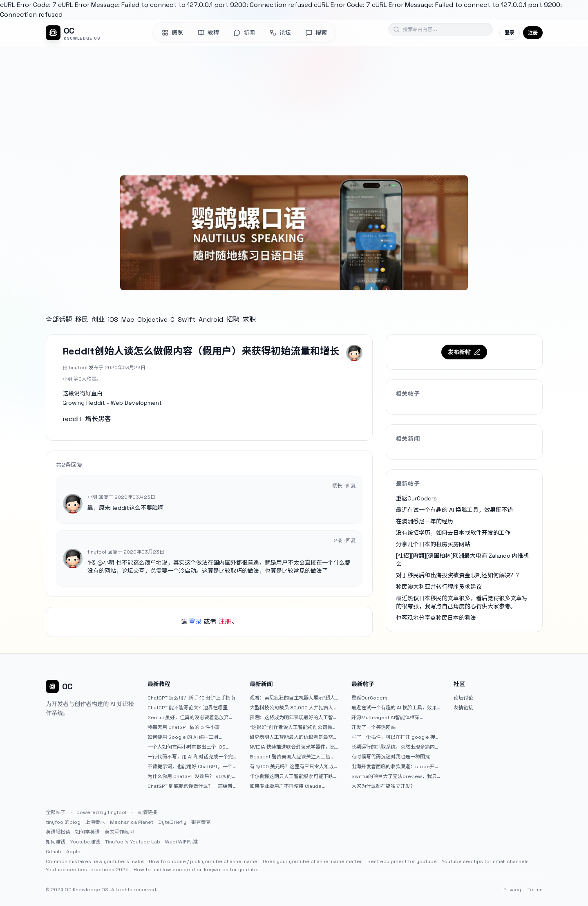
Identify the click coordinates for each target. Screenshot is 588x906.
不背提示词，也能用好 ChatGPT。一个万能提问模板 (190, 767)
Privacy (512, 890)
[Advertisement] (294, 108)
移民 (82, 320)
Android (211, 320)
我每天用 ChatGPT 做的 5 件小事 (184, 727)
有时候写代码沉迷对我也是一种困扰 (391, 757)
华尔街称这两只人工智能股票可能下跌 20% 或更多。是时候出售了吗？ (291, 776)
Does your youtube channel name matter (312, 861)
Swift (187, 320)
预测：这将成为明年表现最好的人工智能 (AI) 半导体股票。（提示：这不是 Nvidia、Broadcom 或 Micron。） (294, 718)
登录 (510, 33)
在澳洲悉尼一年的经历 (425, 521)
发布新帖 (464, 352)
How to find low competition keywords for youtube (196, 870)
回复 (351, 486)
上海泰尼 (95, 822)
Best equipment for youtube (402, 861)
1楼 (92, 563)
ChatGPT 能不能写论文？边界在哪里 (188, 708)
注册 (533, 33)
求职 (249, 320)
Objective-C (156, 320)
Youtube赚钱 (85, 842)
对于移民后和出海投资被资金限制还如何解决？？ (459, 575)
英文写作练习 (119, 832)
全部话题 (59, 320)
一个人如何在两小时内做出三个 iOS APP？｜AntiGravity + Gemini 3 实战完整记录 (191, 747)
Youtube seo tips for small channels (485, 861)
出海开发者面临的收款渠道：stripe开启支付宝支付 (396, 767)
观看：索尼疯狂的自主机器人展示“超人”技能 (293, 698)
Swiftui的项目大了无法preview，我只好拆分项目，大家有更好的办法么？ (394, 776)
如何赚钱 (56, 842)
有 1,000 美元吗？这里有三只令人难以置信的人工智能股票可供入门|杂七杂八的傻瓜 (292, 767)
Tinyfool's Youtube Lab (133, 842)
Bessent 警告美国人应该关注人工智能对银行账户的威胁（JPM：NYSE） (293, 757)
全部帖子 (56, 812)
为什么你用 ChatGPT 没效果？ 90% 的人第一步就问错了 (190, 776)
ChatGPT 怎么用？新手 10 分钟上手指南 (191, 698)
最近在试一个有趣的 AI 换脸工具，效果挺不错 (454, 510)
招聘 (233, 320)
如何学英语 (87, 832)
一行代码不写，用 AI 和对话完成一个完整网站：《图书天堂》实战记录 (190, 757)
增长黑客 (98, 419)
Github (54, 852)
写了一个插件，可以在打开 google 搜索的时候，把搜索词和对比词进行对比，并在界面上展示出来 (396, 737)
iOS (113, 320)
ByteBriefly (172, 822)
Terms (535, 890)
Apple (73, 852)
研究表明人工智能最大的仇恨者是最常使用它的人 (294, 737)
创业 (98, 320)
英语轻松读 (58, 832)
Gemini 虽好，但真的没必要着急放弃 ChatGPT (188, 718)
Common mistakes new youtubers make (95, 861)
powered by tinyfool (101, 812)
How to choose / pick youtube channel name (203, 861)
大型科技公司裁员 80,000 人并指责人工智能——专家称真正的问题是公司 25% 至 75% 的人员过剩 (294, 708)
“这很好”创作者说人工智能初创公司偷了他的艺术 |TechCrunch (293, 727)
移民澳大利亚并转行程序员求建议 (439, 587)
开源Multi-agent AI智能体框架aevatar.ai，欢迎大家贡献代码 (386, 718)
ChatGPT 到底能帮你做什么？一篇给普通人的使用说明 (190, 786)
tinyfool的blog (63, 822)
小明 (109, 563)
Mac (128, 320)
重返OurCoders (416, 498)
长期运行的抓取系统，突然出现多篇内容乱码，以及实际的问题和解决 (396, 747)
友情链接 (463, 708)
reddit (72, 419)
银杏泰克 (201, 822)
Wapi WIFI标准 (181, 842)
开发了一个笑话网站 (373, 727)
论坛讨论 (463, 698)
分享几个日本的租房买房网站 (433, 544)
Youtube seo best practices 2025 (87, 870)
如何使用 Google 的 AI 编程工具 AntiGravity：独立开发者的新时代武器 (190, 737)
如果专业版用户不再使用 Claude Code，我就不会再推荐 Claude (286, 786)
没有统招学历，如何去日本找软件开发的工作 (453, 533)
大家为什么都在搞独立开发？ (383, 786)
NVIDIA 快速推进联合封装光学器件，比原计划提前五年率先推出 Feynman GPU (294, 747)
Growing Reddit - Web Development (112, 403)
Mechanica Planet (132, 822)
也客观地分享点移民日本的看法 (436, 618)
